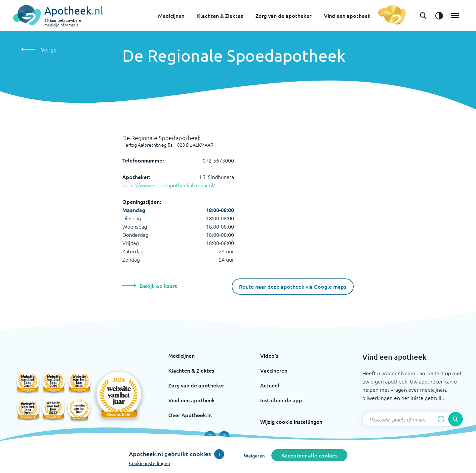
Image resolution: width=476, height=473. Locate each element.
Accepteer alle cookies (309, 455)
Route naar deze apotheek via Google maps (293, 286)
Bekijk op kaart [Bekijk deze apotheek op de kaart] (150, 286)
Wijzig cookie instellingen (291, 421)
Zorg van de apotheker (283, 16)
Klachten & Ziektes (220, 16)
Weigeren (254, 456)
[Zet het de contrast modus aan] (439, 16)
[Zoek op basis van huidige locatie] (441, 419)
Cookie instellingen (149, 463)
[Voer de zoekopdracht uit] (456, 419)
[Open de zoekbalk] (423, 16)
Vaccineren (274, 370)
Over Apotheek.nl (190, 415)
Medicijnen (171, 16)
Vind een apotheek (347, 16)
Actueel (270, 385)
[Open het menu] (455, 16)
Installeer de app (281, 400)
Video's (269, 355)
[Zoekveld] (413, 419)
